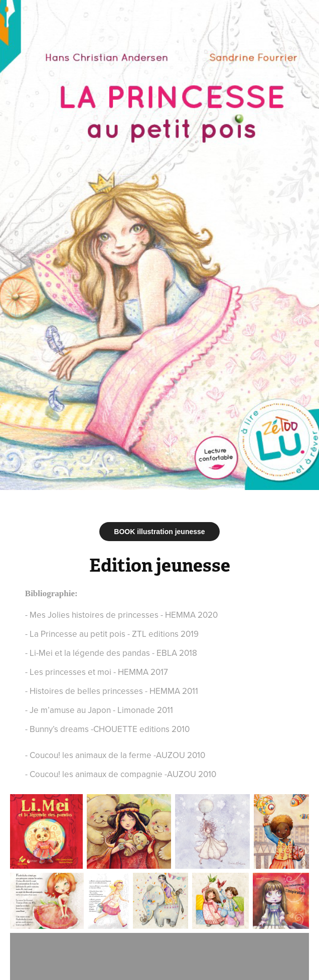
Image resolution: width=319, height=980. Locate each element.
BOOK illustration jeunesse (159, 532)
